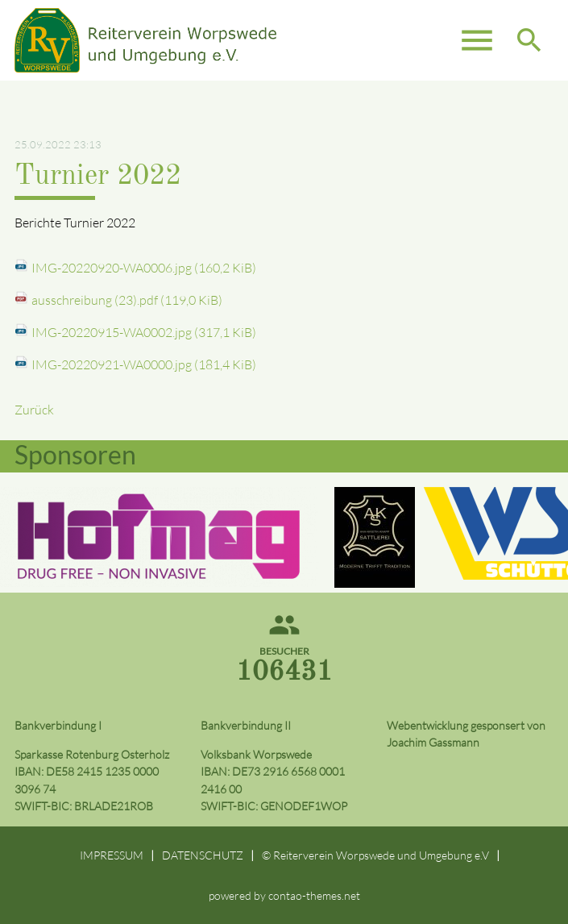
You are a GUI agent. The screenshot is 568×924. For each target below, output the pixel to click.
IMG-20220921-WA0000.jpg (144, 364)
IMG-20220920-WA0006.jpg (144, 268)
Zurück (34, 410)
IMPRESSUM (112, 855)
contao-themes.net (314, 895)
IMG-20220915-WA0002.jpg (144, 332)
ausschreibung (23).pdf (127, 300)
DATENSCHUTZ (203, 855)
